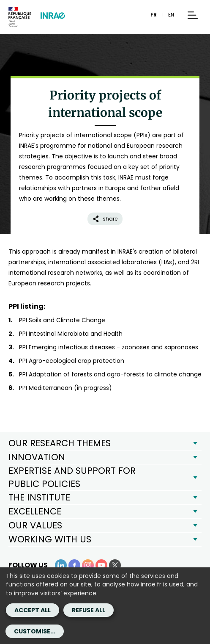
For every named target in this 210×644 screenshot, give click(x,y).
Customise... (35, 631)
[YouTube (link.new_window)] (101, 565)
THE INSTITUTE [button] (39, 497)
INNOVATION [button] (37, 457)
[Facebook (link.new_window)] (74, 565)
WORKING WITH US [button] (50, 539)
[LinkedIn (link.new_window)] (61, 565)
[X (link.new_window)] (115, 565)
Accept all (33, 610)
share (105, 219)
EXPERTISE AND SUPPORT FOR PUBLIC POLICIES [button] (72, 477)
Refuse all (89, 610)
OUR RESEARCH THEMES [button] (60, 443)
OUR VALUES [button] (35, 525)
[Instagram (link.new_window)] (88, 565)
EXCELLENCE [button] (35, 511)
